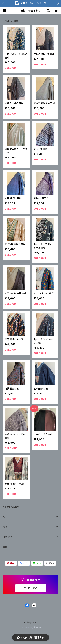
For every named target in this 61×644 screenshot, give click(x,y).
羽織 (5, 547)
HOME (6, 21)
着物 (5, 527)
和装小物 (7, 537)
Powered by (31, 628)
